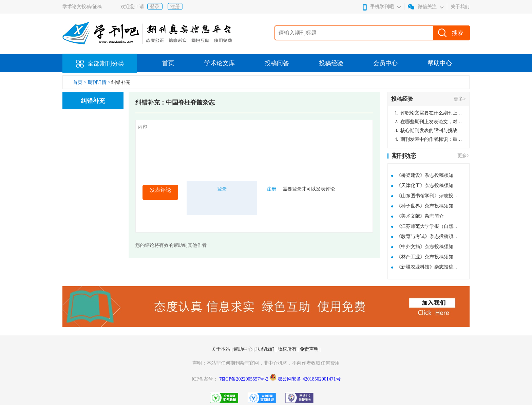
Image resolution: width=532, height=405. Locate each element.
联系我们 (266, 349)
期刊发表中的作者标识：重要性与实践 (429, 139)
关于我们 (460, 7)
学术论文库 (220, 63)
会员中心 (385, 63)
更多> (460, 99)
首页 (168, 63)
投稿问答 (277, 63)
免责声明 (310, 349)
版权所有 (288, 349)
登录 (155, 7)
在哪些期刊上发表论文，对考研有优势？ (429, 122)
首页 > (80, 82)
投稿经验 (331, 63)
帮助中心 (440, 63)
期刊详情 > (99, 82)
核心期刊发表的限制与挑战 (426, 131)
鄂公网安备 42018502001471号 (309, 379)
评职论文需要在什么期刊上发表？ (429, 113)
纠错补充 (121, 82)
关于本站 (222, 349)
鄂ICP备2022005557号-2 (244, 379)
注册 (175, 7)
